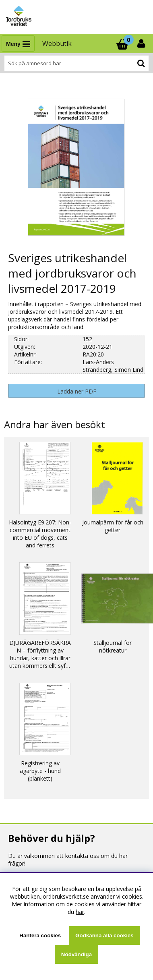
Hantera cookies (40, 935)
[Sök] (76, 63)
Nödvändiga (76, 954)
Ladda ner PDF (77, 391)
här (80, 912)
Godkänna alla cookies (104, 935)
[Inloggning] (142, 44)
